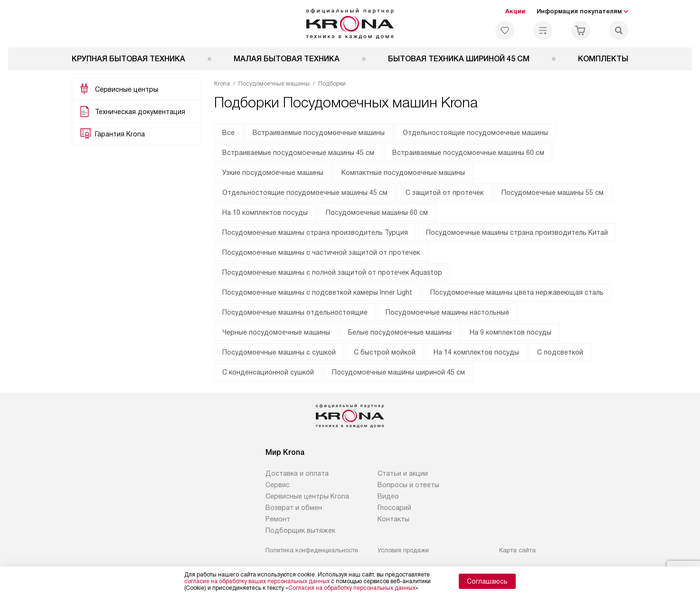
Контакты (393, 519)
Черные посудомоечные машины (276, 332)
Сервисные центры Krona (307, 496)
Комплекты (603, 59)
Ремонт (278, 519)
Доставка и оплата (297, 473)
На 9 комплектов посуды (511, 332)
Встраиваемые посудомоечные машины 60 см (468, 153)
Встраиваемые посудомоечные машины (319, 133)
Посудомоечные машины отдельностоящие (295, 312)
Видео (388, 496)
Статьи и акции (403, 473)
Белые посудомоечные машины (400, 332)
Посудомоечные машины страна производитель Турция (315, 232)
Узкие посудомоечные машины (273, 173)
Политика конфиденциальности (312, 550)
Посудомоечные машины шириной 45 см (398, 372)
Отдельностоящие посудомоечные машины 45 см (305, 192)
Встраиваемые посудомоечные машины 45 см (298, 153)
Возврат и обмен (294, 508)
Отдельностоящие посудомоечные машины (475, 133)
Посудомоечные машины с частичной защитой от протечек (321, 252)
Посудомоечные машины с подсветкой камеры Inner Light (317, 292)
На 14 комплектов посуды (476, 352)
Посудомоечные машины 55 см (553, 192)
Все (228, 133)
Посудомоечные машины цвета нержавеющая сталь (517, 292)
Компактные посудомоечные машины (403, 173)
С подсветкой (560, 352)
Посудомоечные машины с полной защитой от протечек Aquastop (332, 272)
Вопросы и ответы (408, 485)
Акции (515, 11)
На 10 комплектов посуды (265, 212)
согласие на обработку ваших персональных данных (257, 581)
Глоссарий (394, 508)
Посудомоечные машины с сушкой (279, 352)
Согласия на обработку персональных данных (352, 588)
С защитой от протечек (445, 192)
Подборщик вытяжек (300, 530)
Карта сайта (517, 550)
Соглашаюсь (487, 581)
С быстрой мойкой (385, 352)
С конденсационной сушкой (268, 372)
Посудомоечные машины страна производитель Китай (517, 232)
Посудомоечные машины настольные (447, 312)
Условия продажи (403, 550)
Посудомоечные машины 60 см (377, 212)
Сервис (278, 485)
